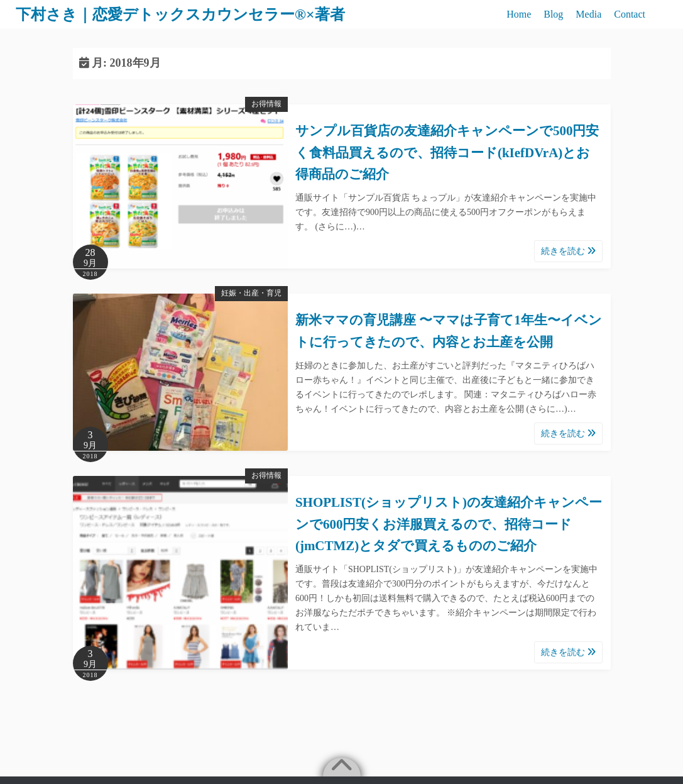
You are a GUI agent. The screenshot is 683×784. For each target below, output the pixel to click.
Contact (630, 14)
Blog (553, 14)
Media (588, 14)
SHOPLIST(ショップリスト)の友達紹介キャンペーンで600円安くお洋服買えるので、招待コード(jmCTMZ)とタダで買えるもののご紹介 (449, 524)
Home (519, 14)
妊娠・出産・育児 (251, 293)
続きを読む (569, 251)
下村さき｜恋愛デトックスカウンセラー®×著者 (180, 14)
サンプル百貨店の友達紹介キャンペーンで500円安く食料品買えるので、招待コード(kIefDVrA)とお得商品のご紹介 (447, 152)
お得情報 (266, 104)
